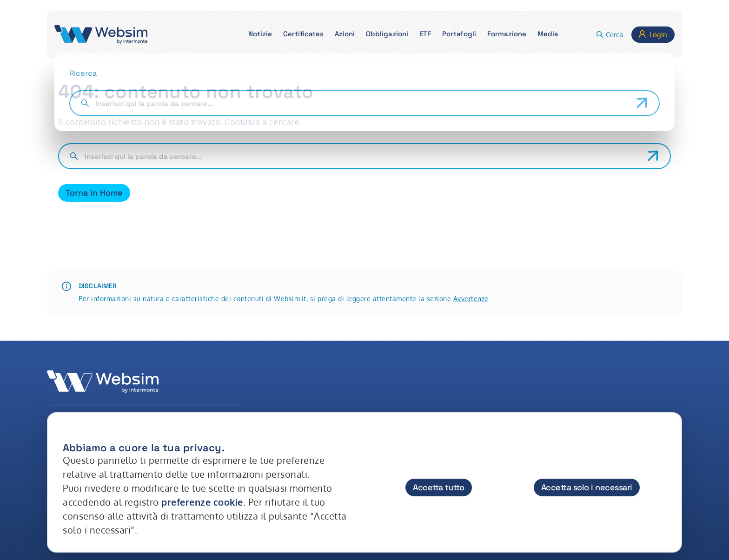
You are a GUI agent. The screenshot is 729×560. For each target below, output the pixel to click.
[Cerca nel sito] (362, 156)
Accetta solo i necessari (587, 487)
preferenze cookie (202, 502)
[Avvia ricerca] (653, 156)
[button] (260, 35)
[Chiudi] (666, 439)
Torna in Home (94, 193)
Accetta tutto (439, 487)
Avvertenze (471, 299)
